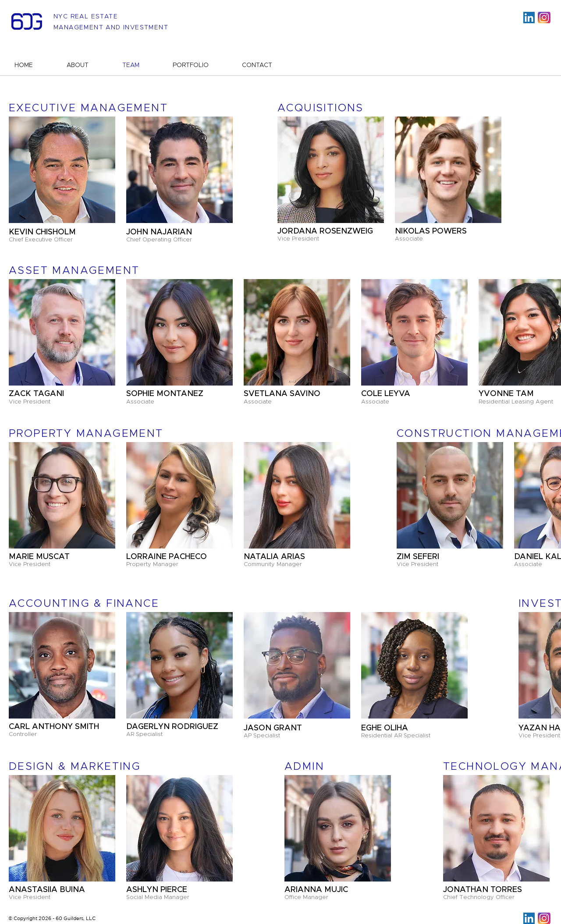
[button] (179, 170)
